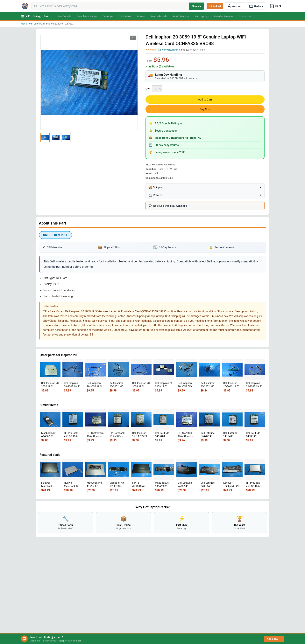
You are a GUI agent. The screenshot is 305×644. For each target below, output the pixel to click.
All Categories (35, 16)
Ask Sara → (274, 639)
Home (24, 24)
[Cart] (275, 6)
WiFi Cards (34, 24)
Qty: (148, 89)
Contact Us (245, 16)
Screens (141, 16)
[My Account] (235, 6)
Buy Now (205, 109)
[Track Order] (256, 6)
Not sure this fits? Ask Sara (168, 206)
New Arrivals (64, 16)
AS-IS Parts (125, 16)
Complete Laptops (87, 16)
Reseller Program (224, 16)
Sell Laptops (202, 16)
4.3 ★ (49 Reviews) (168, 50)
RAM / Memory (181, 16)
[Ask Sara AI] (215, 6)
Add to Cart (205, 100)
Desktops (108, 16)
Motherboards (159, 16)
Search (197, 6)
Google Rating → (169, 123)
